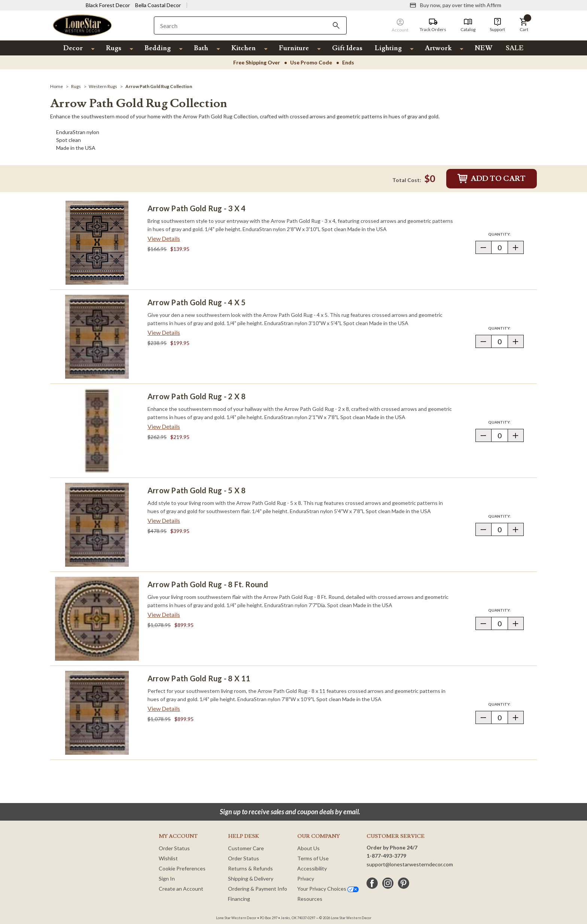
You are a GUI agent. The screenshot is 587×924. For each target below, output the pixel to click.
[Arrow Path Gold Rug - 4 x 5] (97, 337)
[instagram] (388, 883)
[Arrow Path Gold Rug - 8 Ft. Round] (97, 619)
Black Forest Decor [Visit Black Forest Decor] (108, 5)
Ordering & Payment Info (258, 889)
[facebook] (372, 883)
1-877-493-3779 (386, 856)
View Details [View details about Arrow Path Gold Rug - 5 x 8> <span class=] (164, 520)
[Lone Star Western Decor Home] (82, 25)
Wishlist (168, 858)
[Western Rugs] (103, 86)
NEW (483, 48)
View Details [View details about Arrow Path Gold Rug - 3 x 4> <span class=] (164, 238)
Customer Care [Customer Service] (246, 848)
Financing (239, 899)
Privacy (306, 878)
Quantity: (506, 234)
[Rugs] (76, 86)
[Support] (497, 25)
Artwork (438, 48)
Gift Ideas (347, 48)
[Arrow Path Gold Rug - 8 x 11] (97, 713)
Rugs (114, 48)
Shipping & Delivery (251, 878)
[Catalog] (468, 25)
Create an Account (181, 889)
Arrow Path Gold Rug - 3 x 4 (197, 208)
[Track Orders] (433, 25)
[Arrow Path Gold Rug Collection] (159, 86)
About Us (308, 848)
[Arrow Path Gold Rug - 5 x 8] (97, 525)
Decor (73, 48)
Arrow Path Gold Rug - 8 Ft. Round (208, 584)
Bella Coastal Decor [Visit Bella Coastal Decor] (158, 5)
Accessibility (312, 868)
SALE (515, 48)
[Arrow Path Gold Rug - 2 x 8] (97, 431)
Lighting (388, 48)
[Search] (336, 25)
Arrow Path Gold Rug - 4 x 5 (197, 302)
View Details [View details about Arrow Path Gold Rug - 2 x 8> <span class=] (164, 426)
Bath (201, 48)
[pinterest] (404, 883)
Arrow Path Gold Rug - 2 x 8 (197, 396)
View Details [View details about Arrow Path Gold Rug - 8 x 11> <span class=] (164, 708)
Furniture (294, 48)
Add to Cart (492, 179)
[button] (524, 25)
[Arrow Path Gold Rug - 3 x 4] (97, 243)
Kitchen (244, 48)
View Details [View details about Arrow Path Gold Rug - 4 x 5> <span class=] (164, 332)
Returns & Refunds (250, 868)
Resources (310, 899)
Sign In (167, 878)
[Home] (57, 86)
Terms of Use (313, 858)
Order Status (174, 848)
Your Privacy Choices (328, 889)
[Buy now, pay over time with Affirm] (455, 5)
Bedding (158, 48)
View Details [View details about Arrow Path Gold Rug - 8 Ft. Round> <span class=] (164, 614)
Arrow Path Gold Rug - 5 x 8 (197, 490)
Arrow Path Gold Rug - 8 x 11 (199, 678)
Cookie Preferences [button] (182, 868)
